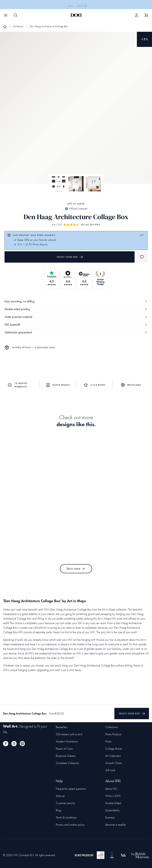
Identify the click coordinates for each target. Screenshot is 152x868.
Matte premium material (76, 317)
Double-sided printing (76, 309)
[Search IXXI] (16, 15)
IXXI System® (76, 325)
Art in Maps (76, 204)
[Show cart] (146, 15)
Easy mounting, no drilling (76, 301)
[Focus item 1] (76, 111)
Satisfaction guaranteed (76, 332)
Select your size (70, 257)
